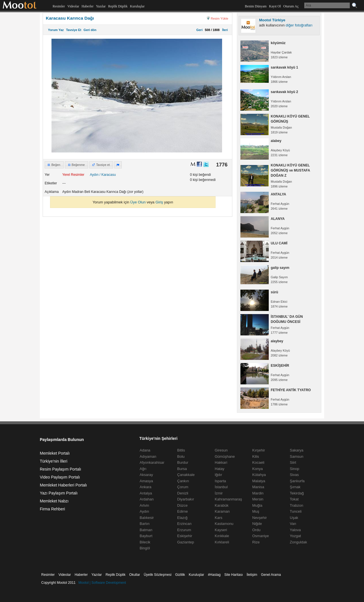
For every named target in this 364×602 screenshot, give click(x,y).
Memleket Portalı (55, 453)
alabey (276, 141)
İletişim (252, 575)
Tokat (294, 499)
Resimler (59, 6)
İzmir (219, 493)
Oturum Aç (291, 6)
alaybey (277, 341)
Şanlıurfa (297, 481)
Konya (258, 469)
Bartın (145, 524)
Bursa (182, 469)
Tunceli (296, 511)
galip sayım (280, 268)
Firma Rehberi (52, 509)
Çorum (183, 487)
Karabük (222, 505)
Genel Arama (271, 575)
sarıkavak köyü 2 (284, 92)
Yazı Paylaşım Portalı (59, 493)
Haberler (88, 6)
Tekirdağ (297, 493)
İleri (224, 30)
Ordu (256, 530)
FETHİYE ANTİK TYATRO (291, 390)
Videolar (73, 6)
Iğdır (218, 475)
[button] (54, 165)
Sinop (294, 469)
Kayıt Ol (275, 6)
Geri (199, 30)
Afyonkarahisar (152, 462)
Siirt (293, 462)
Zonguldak (298, 542)
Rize (256, 542)
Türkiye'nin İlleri (54, 461)
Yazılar (101, 6)
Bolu (181, 456)
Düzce (182, 505)
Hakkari (221, 462)
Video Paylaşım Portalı (60, 477)
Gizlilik (180, 575)
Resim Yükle (220, 18)
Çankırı (183, 481)
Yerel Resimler (73, 175)
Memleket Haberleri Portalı (63, 485)
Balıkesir (147, 518)
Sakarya (297, 450)
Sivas (294, 475)
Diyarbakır (186, 499)
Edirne (183, 511)
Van (293, 524)
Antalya (146, 493)
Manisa (258, 487)
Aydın (94, 175)
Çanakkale (186, 475)
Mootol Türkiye (272, 20)
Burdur (183, 462)
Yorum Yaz (56, 30)
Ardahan (147, 499)
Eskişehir (185, 536)
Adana (145, 450)
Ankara (145, 487)
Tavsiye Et (74, 30)
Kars (219, 518)
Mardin (258, 493)
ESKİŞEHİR (280, 366)
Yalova (295, 530)
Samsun (297, 456)
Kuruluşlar (137, 6)
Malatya (259, 481)
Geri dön (90, 30)
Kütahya (259, 475)
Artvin (144, 505)
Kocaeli (258, 462)
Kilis (256, 456)
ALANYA (278, 219)
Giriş (159, 202)
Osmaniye (261, 536)
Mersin (258, 499)
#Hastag (214, 575)
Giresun (221, 450)
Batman (146, 530)
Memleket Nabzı (54, 501)
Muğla (257, 505)
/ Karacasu (108, 175)
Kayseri (221, 530)
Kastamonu (224, 524)
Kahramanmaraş (228, 499)
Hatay (220, 469)
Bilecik (145, 542)
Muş (256, 511)
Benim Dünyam (256, 6)
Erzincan (184, 524)
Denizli (183, 493)
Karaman (222, 511)
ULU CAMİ (279, 243)
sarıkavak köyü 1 (284, 67)
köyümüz (278, 43)
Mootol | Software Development (102, 583)
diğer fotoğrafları (299, 25)
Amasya (146, 481)
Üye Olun (138, 202)
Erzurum (184, 530)
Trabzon (296, 505)
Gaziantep (186, 542)
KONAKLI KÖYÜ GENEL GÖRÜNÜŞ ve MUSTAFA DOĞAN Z (290, 170)
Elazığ (182, 518)
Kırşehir (259, 450)
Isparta (220, 481)
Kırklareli (222, 542)
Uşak (294, 518)
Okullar (135, 575)
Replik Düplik (118, 6)
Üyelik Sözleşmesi (157, 575)
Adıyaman (148, 456)
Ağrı (143, 469)
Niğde (257, 524)
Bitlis (181, 450)
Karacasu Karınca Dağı (70, 18)
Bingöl (145, 548)
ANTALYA (278, 194)
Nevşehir (259, 518)
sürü (274, 292)
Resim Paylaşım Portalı (60, 469)
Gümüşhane (225, 456)
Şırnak (295, 487)
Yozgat (295, 536)
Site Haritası (234, 575)
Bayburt (146, 536)
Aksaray (146, 475)
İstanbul (221, 487)
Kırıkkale (222, 536)
